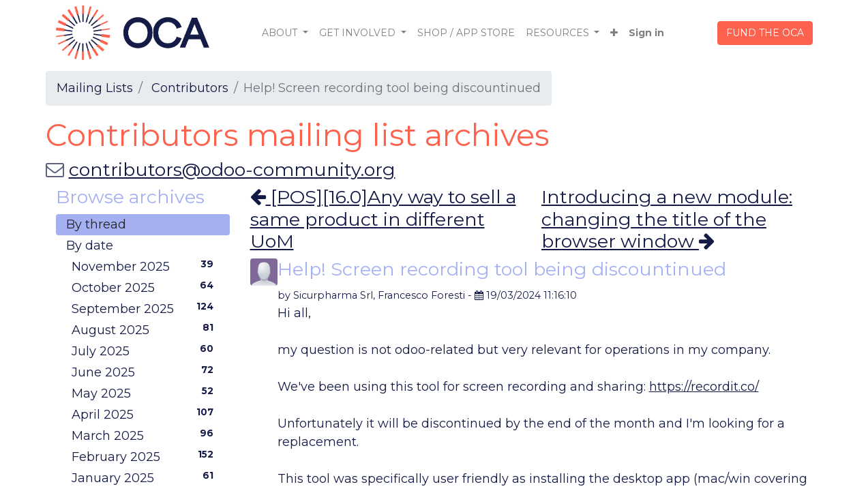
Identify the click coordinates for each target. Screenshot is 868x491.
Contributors (190, 88)
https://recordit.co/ (704, 387)
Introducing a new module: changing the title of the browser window (667, 219)
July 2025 (146, 351)
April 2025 (146, 414)
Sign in (646, 33)
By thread (96, 224)
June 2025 (146, 372)
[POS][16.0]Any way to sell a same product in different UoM (383, 219)
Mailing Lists (95, 88)
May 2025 (146, 393)
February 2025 (146, 456)
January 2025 (146, 477)
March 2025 (146, 435)
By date (90, 245)
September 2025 (146, 308)
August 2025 (146, 329)
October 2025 (146, 287)
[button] (614, 33)
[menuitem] (466, 33)
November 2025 (146, 266)
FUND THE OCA (765, 33)
